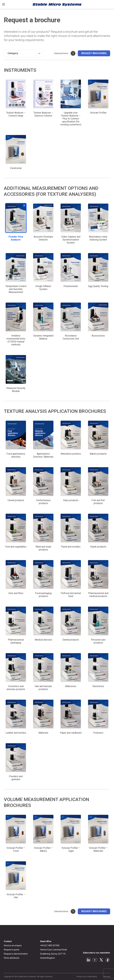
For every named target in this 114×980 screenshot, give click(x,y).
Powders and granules (16, 778)
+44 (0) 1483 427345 (50, 945)
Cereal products (16, 500)
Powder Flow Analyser (16, 238)
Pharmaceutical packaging (16, 641)
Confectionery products (43, 502)
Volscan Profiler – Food (16, 849)
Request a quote (12, 950)
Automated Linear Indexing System (98, 238)
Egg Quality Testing (98, 286)
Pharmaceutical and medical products (98, 595)
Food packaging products (43, 595)
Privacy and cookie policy (87, 977)
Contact (8, 941)
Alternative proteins (71, 454)
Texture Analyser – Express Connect (43, 114)
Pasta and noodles (71, 547)
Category (13, 53)
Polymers (98, 733)
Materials (43, 733)
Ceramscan (16, 168)
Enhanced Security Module (16, 390)
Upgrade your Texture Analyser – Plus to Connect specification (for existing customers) (71, 119)
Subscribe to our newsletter (97, 953)
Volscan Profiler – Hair (16, 896)
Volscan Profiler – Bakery (43, 849)
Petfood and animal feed (71, 595)
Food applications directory (16, 455)
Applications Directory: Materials (43, 455)
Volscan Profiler (98, 113)
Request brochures (94, 53)
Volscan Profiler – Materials (98, 849)
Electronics (98, 686)
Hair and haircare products (43, 688)
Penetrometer (71, 286)
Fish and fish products (98, 502)
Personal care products (98, 641)
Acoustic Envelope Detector (43, 238)
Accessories (98, 336)
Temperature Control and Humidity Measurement (16, 289)
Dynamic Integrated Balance (43, 337)
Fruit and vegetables (16, 547)
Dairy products (71, 500)
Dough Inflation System (43, 288)
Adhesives (71, 686)
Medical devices (43, 640)
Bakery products (98, 454)
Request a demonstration (16, 954)
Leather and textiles (16, 733)
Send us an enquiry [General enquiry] (13, 945)
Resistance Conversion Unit (71, 337)
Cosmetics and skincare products (16, 688)
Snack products (98, 547)
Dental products (71, 640)
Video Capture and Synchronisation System (71, 240)
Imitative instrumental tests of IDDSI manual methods (16, 340)
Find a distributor (12, 958)
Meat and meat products (43, 548)
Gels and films (16, 593)
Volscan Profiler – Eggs (71, 849)
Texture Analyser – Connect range (16, 114)
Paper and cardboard (71, 733)
